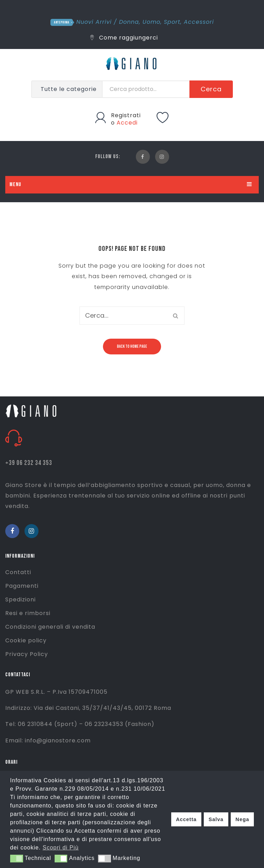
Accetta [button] (186, 819)
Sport (172, 22)
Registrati (126, 115)
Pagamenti (22, 586)
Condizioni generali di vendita (50, 627)
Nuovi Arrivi (94, 22)
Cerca (211, 89)
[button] (17, 859)
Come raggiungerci (124, 38)
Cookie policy (26, 640)
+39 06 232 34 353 (29, 463)
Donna (129, 22)
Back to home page (132, 347)
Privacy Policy (27, 654)
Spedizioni (20, 599)
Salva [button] (216, 819)
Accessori (199, 22)
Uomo (151, 22)
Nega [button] (242, 819)
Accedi (127, 123)
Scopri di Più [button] (61, 848)
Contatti (18, 572)
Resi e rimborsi (28, 613)
